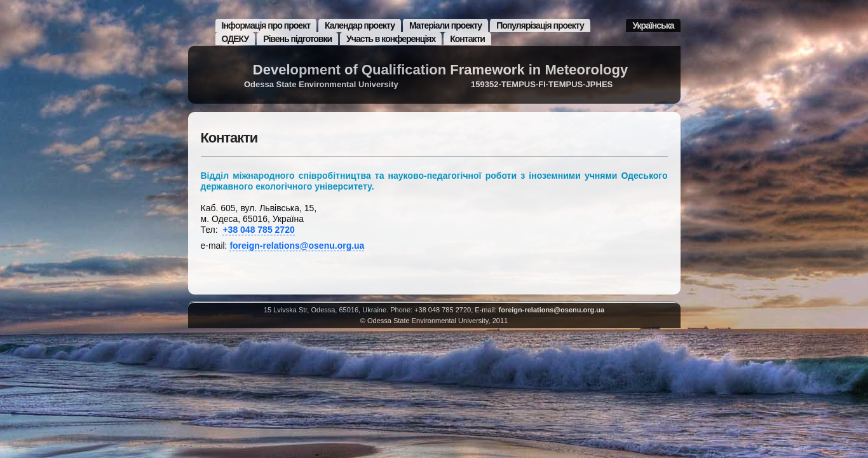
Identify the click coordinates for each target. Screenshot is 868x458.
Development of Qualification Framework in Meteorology (440, 70)
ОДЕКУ (235, 39)
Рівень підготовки (297, 39)
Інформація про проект (266, 25)
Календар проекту (360, 25)
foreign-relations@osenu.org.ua (297, 246)
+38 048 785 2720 (258, 230)
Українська (653, 25)
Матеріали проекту (445, 25)
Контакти (467, 39)
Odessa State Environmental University (321, 84)
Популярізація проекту (540, 25)
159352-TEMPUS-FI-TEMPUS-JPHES (542, 84)
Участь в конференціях (391, 39)
